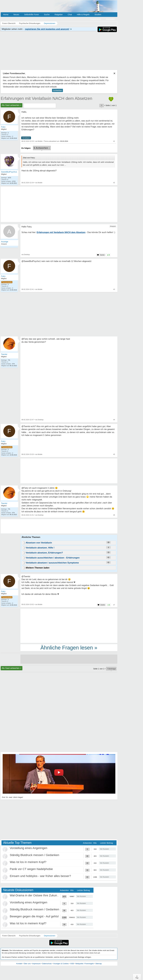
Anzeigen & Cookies (61, 964)
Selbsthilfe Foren (32, 14)
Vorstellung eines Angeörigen (29, 848)
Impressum (36, 964)
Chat (70, 14)
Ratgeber (59, 14)
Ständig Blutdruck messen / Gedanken (34, 855)
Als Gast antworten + (12, 105)
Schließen (57, 90)
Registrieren (96, 19)
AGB (72, 964)
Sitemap (98, 964)
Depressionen (50, 936)
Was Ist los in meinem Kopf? (28, 862)
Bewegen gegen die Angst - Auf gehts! (34, 916)
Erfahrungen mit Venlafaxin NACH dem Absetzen (46, 98)
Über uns (27, 964)
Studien (98, 14)
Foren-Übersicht (9, 936)
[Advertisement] (69, 626)
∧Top (137, 977)
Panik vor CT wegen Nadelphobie (31, 869)
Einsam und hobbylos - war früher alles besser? (40, 876)
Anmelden (110, 19)
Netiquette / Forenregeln (85, 964)
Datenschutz (47, 964)
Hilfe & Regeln (83, 14)
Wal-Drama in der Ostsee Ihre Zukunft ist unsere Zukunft (46, 895)
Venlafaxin (26, 138)
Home (6, 14)
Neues (16, 14)
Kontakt (19, 964)
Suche (47, 14)
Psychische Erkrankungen (30, 936)
